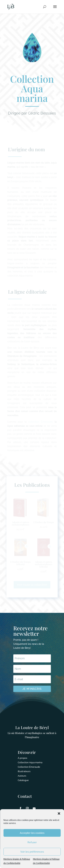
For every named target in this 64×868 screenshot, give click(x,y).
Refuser (32, 842)
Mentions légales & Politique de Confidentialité (17, 861)
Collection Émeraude (29, 767)
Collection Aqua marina (30, 762)
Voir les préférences (32, 852)
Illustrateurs (24, 771)
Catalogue (23, 780)
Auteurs (22, 776)
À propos (22, 758)
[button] (59, 813)
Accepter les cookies (32, 833)
